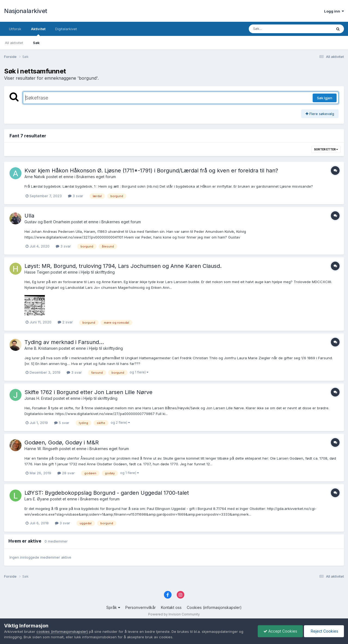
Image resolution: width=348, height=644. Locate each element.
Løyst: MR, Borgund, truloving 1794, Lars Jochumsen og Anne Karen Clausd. (123, 266)
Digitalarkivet (66, 29)
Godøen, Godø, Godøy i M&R (62, 442)
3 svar (76, 196)
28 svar (66, 473)
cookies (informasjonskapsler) (62, 631)
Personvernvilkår (141, 607)
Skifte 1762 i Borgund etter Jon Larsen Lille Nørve (88, 392)
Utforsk (15, 29)
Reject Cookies (324, 631)
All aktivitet (14, 43)
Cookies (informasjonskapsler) (214, 607)
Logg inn (334, 11)
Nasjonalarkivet (26, 11)
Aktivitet (38, 31)
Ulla (29, 216)
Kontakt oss (171, 607)
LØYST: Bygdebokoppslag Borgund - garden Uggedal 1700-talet (107, 493)
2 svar (65, 322)
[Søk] (276, 29)
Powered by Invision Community (174, 614)
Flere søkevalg (320, 114)
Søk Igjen (325, 98)
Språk (113, 607)
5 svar (62, 423)
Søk (36, 43)
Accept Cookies (280, 631)
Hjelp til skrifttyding (98, 272)
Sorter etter (326, 149)
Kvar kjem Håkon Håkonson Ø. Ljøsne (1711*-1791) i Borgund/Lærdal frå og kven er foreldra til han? (151, 171)
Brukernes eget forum (96, 177)
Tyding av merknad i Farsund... (64, 342)
